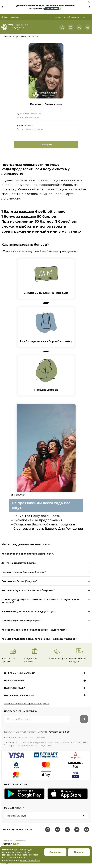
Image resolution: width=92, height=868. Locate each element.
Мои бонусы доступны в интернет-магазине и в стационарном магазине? (40, 601)
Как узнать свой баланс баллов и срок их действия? (34, 630)
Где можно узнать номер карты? (21, 621)
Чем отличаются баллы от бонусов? (24, 572)
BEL (89, 17)
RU (84, 17)
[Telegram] (57, 830)
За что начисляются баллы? (19, 563)
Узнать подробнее (30, 860)
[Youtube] (87, 830)
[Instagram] (48, 830)
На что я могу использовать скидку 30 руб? (28, 612)
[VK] (67, 830)
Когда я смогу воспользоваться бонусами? (28, 590)
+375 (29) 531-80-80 (59, 732)
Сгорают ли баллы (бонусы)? (19, 581)
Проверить (46, 145)
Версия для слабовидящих (67, 17)
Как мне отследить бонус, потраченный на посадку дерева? (39, 639)
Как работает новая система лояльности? (28, 554)
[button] (89, 2)
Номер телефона (25, 126)
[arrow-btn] (84, 719)
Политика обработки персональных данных (27, 704)
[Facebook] (77, 830)
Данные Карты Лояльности (29, 114)
